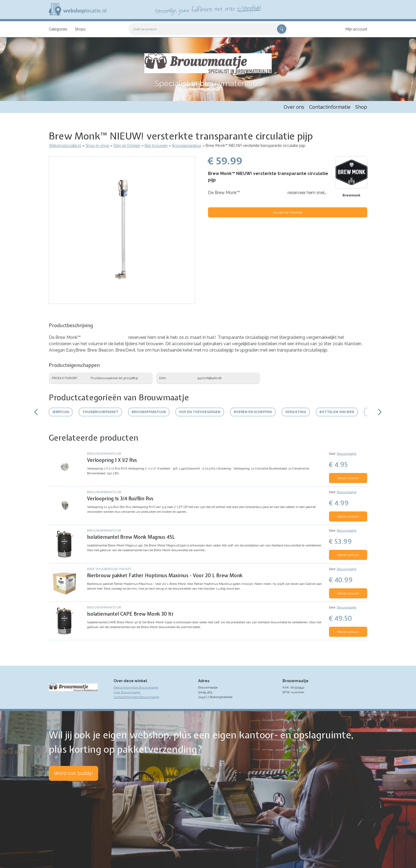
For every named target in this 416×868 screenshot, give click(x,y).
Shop (361, 107)
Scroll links (36, 412)
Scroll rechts (380, 412)
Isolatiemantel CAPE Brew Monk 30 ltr (130, 614)
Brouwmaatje (347, 454)
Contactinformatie (330, 107)
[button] (122, 301)
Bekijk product (348, 478)
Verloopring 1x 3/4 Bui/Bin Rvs (120, 499)
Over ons (294, 107)
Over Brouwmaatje (127, 692)
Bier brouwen (156, 146)
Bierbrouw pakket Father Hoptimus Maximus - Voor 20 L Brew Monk (165, 575)
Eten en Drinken (127, 146)
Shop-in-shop (97, 146)
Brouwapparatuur (187, 146)
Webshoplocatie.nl (65, 146)
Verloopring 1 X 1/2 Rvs (112, 460)
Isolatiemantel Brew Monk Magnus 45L (131, 537)
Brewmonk (351, 195)
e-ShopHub (249, 8)
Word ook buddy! (73, 773)
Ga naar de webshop (288, 212)
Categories (58, 29)
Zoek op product (145, 29)
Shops (80, 29)
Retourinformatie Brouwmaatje (136, 687)
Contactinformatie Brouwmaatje (136, 697)
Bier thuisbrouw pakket (109, 569)
